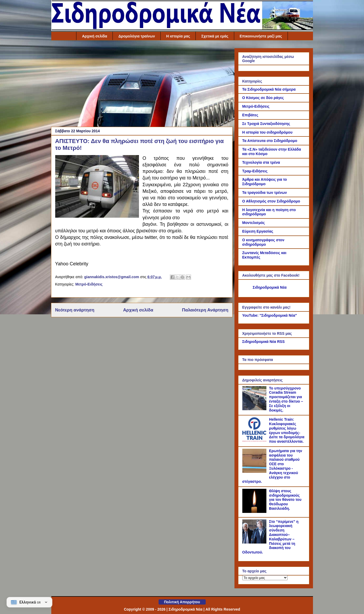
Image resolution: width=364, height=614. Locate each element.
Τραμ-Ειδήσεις (255, 171)
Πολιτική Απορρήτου (182, 602)
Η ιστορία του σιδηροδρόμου (267, 132)
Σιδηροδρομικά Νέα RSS (264, 342)
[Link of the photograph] (97, 187)
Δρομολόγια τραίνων (137, 36)
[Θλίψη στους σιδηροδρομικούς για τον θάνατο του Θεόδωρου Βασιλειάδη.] (255, 512)
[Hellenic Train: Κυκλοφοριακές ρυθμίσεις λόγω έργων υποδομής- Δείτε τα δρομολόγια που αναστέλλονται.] (255, 440)
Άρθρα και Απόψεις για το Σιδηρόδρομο (265, 182)
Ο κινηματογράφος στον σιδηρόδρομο (263, 242)
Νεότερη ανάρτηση (75, 310)
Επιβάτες (250, 115)
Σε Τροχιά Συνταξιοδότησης (266, 124)
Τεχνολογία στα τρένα (261, 162)
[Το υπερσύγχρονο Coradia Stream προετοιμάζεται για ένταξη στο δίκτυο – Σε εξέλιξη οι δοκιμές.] (255, 409)
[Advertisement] (142, 85)
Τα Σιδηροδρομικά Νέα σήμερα (269, 89)
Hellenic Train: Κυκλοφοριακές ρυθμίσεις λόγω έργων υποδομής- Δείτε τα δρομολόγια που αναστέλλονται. (287, 430)
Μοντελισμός (254, 223)
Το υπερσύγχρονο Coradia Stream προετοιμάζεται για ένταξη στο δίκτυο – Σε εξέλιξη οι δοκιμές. (286, 399)
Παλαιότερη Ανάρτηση (205, 310)
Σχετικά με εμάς (215, 36)
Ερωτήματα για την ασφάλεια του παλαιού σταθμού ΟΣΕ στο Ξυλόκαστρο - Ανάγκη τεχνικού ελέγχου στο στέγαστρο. (272, 466)
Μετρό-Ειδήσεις (89, 284)
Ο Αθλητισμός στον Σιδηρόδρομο (271, 201)
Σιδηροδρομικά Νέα (270, 287)
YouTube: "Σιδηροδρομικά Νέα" (270, 315)
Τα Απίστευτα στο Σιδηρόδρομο (270, 141)
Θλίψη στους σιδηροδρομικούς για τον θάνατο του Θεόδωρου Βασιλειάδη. (285, 500)
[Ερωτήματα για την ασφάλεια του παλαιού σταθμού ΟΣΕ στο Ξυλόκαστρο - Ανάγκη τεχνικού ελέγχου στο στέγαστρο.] (255, 472)
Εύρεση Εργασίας (258, 231)
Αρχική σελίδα (94, 36)
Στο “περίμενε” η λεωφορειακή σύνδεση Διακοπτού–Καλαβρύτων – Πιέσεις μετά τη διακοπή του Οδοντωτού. (270, 537)
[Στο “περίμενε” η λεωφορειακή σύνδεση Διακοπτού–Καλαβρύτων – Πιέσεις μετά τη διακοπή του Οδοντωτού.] (255, 542)
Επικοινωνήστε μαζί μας (261, 36)
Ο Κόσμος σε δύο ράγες (263, 98)
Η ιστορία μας (178, 36)
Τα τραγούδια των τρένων (265, 193)
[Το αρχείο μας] (265, 578)
